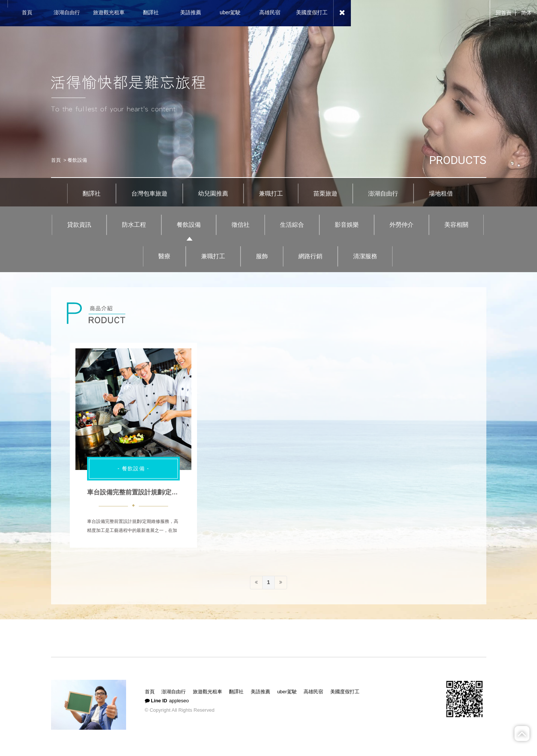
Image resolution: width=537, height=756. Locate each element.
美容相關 (456, 225)
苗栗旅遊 (325, 194)
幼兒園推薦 (213, 194)
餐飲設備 (189, 225)
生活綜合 (292, 225)
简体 (526, 13)
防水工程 (134, 225)
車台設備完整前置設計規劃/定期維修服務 (145, 492)
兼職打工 (271, 194)
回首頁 (504, 13)
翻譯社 (92, 194)
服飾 (262, 256)
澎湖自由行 (383, 194)
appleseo (179, 701)
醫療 (164, 256)
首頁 (56, 160)
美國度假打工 (345, 692)
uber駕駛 (287, 692)
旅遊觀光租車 (208, 692)
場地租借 (441, 194)
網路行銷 (310, 256)
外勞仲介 (402, 225)
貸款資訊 (79, 225)
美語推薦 (260, 692)
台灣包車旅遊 (149, 194)
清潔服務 (365, 256)
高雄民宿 (313, 692)
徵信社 (241, 225)
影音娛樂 (347, 225)
